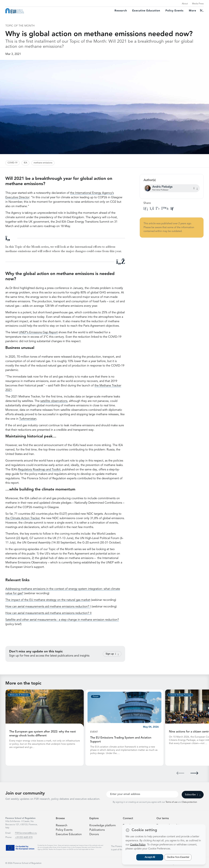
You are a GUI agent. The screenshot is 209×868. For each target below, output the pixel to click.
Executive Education (69, 834)
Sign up (112, 654)
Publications (97, 830)
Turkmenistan (28, 419)
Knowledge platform (103, 825)
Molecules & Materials (19, 695)
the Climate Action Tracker (22, 518)
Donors (94, 834)
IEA (25, 163)
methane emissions (43, 163)
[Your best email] (142, 794)
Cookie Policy (138, 845)
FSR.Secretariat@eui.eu (26, 833)
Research (121, 11)
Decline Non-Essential (178, 857)
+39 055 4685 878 (24, 837)
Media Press (198, 4)
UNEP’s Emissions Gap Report (38, 332)
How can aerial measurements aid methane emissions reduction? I (48, 607)
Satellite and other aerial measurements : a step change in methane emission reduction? (62, 620)
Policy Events (174, 11)
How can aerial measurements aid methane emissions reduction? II (48, 613)
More (192, 11)
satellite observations (54, 401)
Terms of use (172, 802)
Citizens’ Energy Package (180, 695)
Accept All (150, 857)
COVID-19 (12, 163)
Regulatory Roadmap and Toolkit (39, 470)
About (185, 4)
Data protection (190, 802)
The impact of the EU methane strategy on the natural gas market (48, 600)
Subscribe (193, 794)
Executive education (146, 11)
